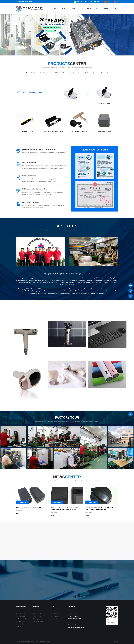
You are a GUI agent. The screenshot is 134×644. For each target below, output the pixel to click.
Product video (54, 619)
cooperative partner (38, 621)
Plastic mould (104, 73)
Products (65, 8)
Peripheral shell (75, 73)
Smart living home (45, 73)
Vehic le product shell (90, 73)
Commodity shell (31, 73)
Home (56, 8)
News (98, 8)
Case (81, 8)
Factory (90, 8)
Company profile (38, 614)
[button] (67, 54)
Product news (54, 614)
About (74, 8)
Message (107, 8)
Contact (116, 8)
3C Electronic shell (60, 73)
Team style (36, 619)
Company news (55, 616)
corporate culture (38, 616)
